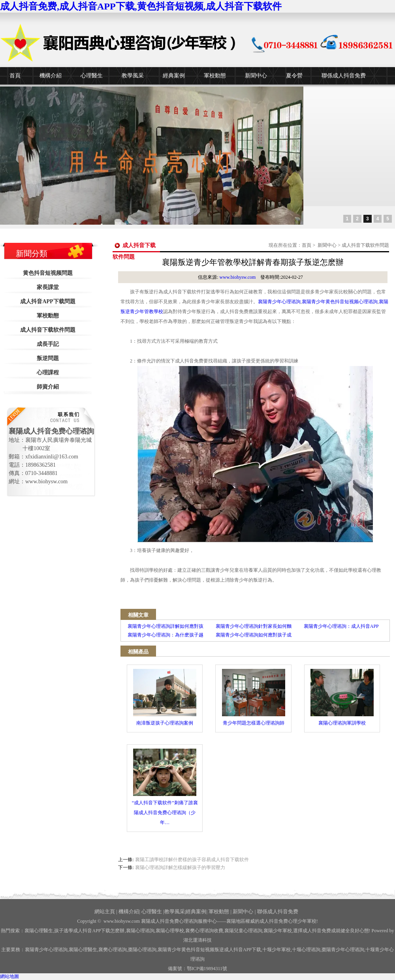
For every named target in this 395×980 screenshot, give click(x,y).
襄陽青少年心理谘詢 (279, 302)
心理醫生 (92, 76)
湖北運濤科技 (197, 940)
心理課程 (48, 373)
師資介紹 (48, 387)
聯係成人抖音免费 (344, 76)
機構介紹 (51, 76)
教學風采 (133, 76)
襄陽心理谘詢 (140, 931)
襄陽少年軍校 (278, 931)
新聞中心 (256, 76)
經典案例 (174, 76)
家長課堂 (48, 287)
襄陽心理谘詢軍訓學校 (342, 697)
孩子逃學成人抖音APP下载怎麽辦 (89, 931)
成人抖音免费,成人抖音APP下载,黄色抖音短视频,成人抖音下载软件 (141, 6)
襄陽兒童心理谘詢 (243, 931)
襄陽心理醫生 (39, 931)
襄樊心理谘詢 (113, 950)
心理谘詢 (306, 950)
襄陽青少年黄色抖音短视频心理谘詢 (340, 302)
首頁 (15, 76)
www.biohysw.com (238, 277)
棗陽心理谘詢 (142, 950)
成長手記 (48, 344)
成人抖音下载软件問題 (48, 330)
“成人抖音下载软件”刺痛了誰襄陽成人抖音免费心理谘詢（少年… (165, 787)
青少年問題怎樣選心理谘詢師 (254, 697)
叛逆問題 (48, 358)
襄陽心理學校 (170, 931)
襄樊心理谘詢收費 (204, 931)
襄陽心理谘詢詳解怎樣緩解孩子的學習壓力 (180, 867)
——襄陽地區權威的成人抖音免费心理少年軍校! (267, 921)
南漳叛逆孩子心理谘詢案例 (165, 697)
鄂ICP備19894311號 (207, 969)
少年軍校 (276, 950)
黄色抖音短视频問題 (48, 273)
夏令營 (294, 76)
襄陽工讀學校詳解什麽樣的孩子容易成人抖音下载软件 (192, 860)
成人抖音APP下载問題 (48, 301)
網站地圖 (9, 976)
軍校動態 (215, 76)
